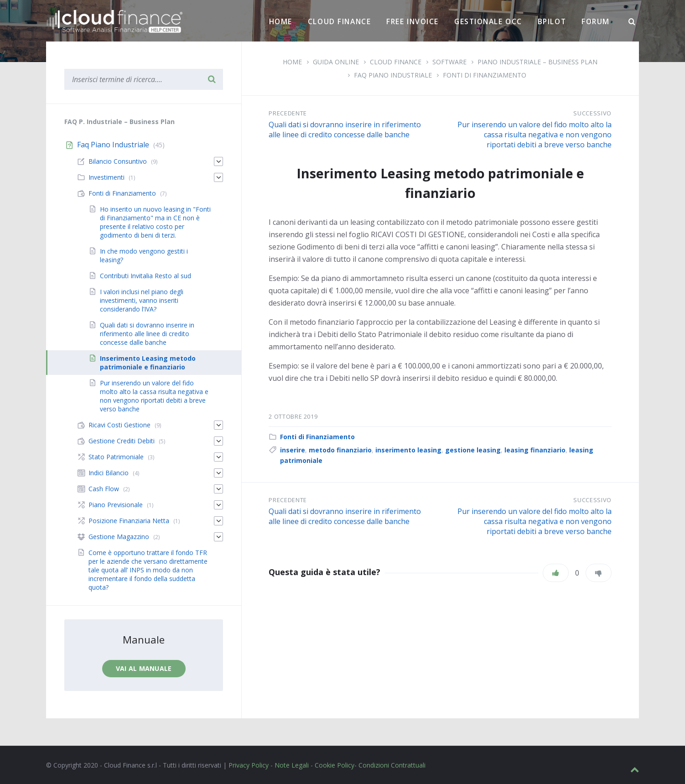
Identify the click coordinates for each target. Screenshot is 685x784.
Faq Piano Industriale (393, 75)
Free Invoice (413, 21)
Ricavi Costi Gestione (119, 425)
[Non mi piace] (599, 573)
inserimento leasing (408, 450)
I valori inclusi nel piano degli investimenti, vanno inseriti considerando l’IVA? (142, 300)
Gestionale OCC (488, 21)
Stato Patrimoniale (116, 457)
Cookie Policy (335, 765)
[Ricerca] (632, 22)
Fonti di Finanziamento (485, 75)
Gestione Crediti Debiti (122, 441)
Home (281, 21)
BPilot (552, 21)
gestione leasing (473, 450)
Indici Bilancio (109, 473)
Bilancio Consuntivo (118, 161)
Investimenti (106, 177)
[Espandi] (218, 161)
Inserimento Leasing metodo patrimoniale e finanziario (148, 363)
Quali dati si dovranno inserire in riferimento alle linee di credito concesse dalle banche (345, 130)
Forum (596, 21)
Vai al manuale (144, 668)
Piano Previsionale (116, 505)
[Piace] (556, 573)
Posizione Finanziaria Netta (129, 521)
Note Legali (292, 765)
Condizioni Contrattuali (392, 765)
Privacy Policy (249, 765)
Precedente (288, 113)
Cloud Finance (339, 21)
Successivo (592, 113)
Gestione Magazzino (119, 537)
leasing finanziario (535, 450)
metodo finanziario (340, 450)
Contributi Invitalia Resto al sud (145, 276)
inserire (293, 450)
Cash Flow (104, 489)
